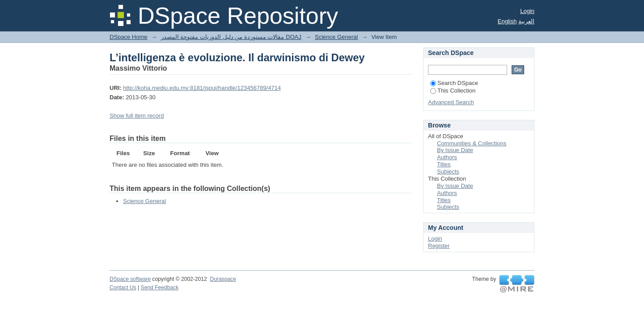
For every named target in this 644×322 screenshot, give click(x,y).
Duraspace (223, 279)
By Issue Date (455, 150)
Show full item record (137, 116)
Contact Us (123, 288)
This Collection (453, 91)
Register (439, 246)
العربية (526, 21)
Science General (336, 37)
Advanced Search (451, 102)
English (507, 21)
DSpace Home (129, 37)
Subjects (448, 172)
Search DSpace (454, 83)
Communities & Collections (472, 143)
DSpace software (130, 279)
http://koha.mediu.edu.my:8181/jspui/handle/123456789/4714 (202, 88)
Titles (444, 164)
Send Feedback (160, 288)
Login (527, 11)
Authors (447, 157)
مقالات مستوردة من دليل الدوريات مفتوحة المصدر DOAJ (231, 37)
